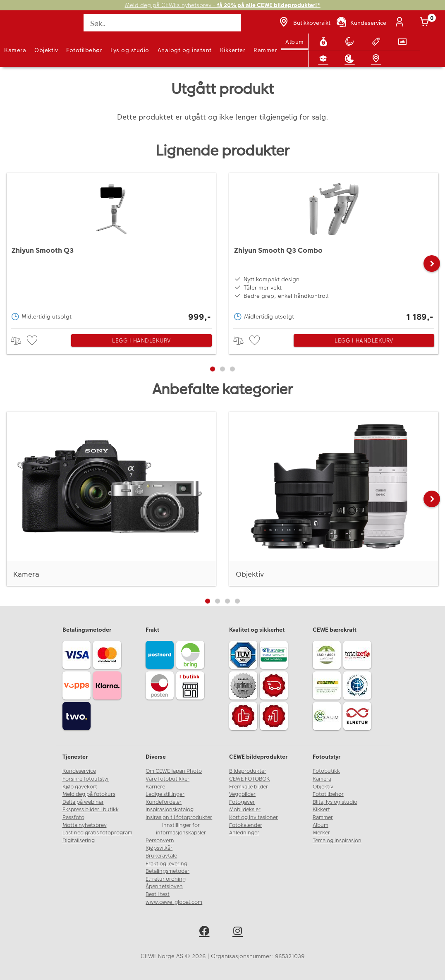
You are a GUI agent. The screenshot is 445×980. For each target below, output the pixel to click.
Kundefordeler (164, 802)
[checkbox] (33, 341)
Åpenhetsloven (164, 887)
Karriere (155, 787)
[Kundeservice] (361, 23)
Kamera (15, 50)
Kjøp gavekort (80, 787)
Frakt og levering (166, 864)
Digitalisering (79, 841)
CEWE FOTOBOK (249, 779)
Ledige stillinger (165, 794)
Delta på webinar (83, 802)
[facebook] (206, 932)
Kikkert (321, 810)
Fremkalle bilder (249, 787)
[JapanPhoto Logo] (24, 27)
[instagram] (239, 932)
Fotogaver (242, 802)
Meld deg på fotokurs (89, 794)
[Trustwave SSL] (275, 656)
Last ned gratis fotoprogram (97, 833)
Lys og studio (130, 50)
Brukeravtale (161, 856)
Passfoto (73, 817)
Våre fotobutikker (167, 779)
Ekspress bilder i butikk (91, 810)
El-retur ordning (166, 879)
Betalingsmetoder (167, 871)
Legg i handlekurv (141, 340)
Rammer (265, 50)
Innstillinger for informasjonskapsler (181, 829)
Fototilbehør (84, 50)
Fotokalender (246, 825)
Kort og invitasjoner (254, 817)
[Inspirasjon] (351, 59)
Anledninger (244, 833)
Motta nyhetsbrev (85, 825)
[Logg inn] (401, 23)
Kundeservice (79, 771)
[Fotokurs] (325, 59)
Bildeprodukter (248, 771)
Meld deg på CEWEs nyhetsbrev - (223, 5)
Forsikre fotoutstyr (86, 779)
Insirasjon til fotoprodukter (179, 817)
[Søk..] (162, 23)
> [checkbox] (19, 341)
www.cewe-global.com (174, 902)
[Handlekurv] (426, 23)
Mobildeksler (245, 810)
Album (295, 42)
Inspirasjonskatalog (170, 810)
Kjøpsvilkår (159, 848)
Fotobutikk (326, 771)
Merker (321, 833)
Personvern (160, 841)
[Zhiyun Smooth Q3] (111, 249)
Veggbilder (242, 794)
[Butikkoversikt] (304, 23)
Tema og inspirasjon (337, 841)
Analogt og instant (185, 50)
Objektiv (46, 50)
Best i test (158, 894)
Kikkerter (233, 50)
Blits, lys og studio (335, 802)
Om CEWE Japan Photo (174, 771)
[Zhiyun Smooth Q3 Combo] (334, 249)
